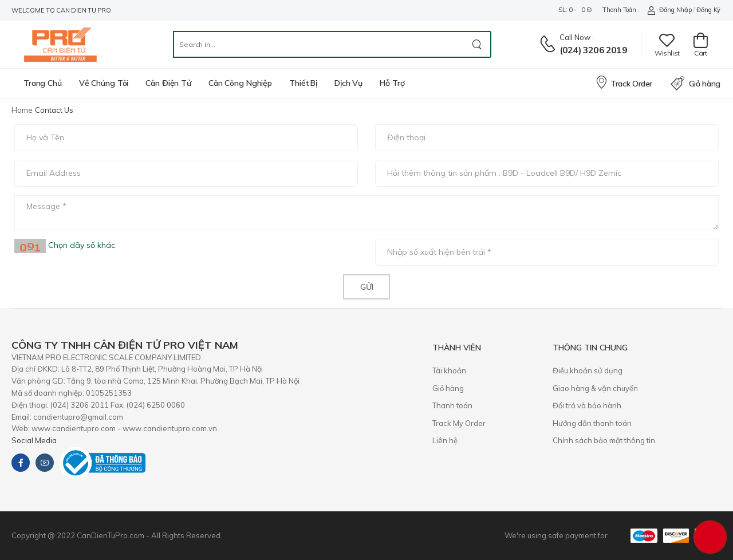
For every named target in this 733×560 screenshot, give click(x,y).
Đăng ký (708, 10)
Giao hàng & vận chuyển (595, 388)
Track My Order (459, 423)
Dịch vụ (348, 83)
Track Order (624, 82)
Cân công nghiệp (240, 83)
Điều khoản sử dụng (588, 370)
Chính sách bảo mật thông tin (604, 440)
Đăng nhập (669, 10)
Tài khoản (449, 370)
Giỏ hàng (695, 84)
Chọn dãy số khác (80, 245)
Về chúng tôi (104, 83)
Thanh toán (619, 10)
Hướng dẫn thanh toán (592, 423)
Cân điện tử (168, 83)
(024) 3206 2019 (593, 50)
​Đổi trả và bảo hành (587, 405)
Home (22, 110)
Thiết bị (303, 83)
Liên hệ (445, 440)
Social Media (34, 440)
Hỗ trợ (392, 83)
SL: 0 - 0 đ (575, 10)
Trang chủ (43, 83)
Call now (575, 37)
